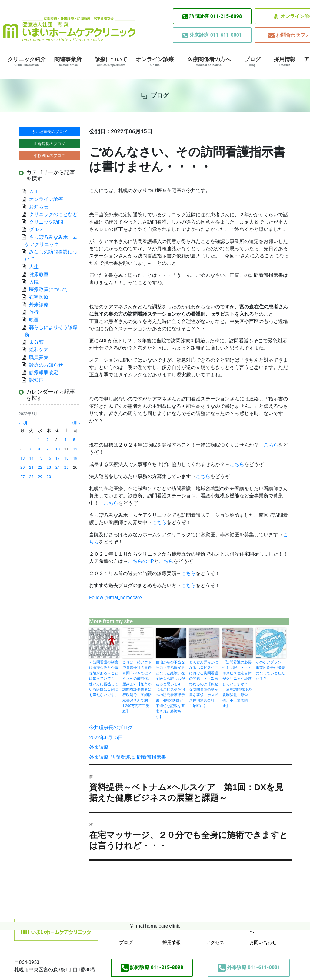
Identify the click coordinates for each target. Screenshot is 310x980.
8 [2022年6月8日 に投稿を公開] (39, 449)
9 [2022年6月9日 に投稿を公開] (48, 449)
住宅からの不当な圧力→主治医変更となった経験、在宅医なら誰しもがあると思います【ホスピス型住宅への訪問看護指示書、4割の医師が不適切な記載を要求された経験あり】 (170, 689)
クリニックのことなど (53, 214)
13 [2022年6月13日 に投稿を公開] (22, 458)
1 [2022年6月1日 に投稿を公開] (39, 440)
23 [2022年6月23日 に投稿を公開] (49, 467)
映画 (34, 320)
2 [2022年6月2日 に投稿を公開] (48, 440)
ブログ (252, 61)
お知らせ (39, 207)
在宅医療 (39, 297)
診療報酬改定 (44, 372)
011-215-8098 (212, 16)
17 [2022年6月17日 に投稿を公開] (58, 458)
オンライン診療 (155, 61)
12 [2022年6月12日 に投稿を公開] (75, 449)
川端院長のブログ (49, 144)
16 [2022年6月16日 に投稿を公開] (49, 458)
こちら (271, 445)
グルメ (36, 229)
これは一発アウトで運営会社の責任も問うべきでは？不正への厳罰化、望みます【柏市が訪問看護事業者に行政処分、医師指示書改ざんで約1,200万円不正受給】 (137, 687)
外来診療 (99, 747)
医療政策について (48, 289)
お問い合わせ (263, 942)
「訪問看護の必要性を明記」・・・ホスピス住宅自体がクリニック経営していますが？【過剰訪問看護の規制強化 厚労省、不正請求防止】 (237, 684)
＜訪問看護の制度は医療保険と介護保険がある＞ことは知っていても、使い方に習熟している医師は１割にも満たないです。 (104, 679)
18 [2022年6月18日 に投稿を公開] (66, 458)
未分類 (36, 342)
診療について (111, 61)
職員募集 (39, 357)
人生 (34, 267)
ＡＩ (34, 192)
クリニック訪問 (46, 222)
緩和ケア (41, 350)
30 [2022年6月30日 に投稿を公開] (49, 477)
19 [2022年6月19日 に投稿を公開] (75, 458)
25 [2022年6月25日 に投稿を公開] (66, 467)
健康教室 (39, 274)
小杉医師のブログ (49, 156)
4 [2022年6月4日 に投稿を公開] (65, 440)
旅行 (34, 312)
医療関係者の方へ (209, 61)
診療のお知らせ (46, 365)
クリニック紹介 (27, 61)
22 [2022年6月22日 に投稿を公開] (40, 467)
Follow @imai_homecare (115, 598)
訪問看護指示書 (149, 757)
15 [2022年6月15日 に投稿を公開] (40, 458)
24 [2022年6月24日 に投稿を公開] (58, 467)
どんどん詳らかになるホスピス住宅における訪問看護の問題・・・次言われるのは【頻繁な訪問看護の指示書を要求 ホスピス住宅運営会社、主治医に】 (204, 684)
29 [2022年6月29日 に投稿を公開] (40, 477)
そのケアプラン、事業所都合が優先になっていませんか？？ (270, 670)
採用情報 (285, 61)
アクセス (215, 942)
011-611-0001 (212, 35)
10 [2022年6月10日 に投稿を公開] (58, 449)
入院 (34, 282)
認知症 (36, 380)
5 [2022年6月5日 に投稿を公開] (74, 440)
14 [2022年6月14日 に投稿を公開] (31, 458)
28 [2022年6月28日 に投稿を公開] (31, 477)
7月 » (76, 423)
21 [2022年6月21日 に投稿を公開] (31, 467)
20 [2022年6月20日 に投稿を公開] (22, 467)
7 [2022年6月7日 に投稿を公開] (30, 449)
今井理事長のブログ (111, 728)
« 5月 (23, 423)
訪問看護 (120, 757)
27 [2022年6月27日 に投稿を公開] (22, 477)
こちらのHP (141, 561)
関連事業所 (68, 61)
